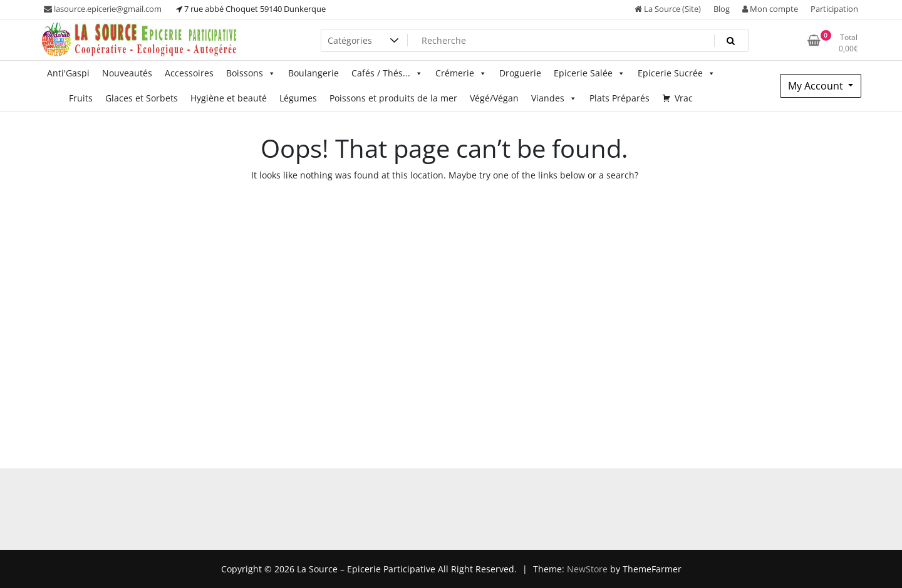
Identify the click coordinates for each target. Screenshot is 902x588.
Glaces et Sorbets (142, 98)
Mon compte (770, 9)
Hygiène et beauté (229, 98)
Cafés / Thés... (387, 73)
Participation (834, 9)
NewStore (587, 569)
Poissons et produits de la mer (393, 98)
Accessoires (189, 73)
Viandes (554, 98)
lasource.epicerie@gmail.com (103, 9)
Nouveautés (127, 73)
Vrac (684, 98)
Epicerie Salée (589, 73)
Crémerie (461, 73)
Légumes (298, 98)
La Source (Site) (668, 9)
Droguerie (520, 73)
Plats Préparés (619, 98)
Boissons (251, 73)
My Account (817, 86)
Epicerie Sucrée (676, 73)
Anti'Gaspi (68, 73)
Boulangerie (314, 73)
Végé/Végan (494, 98)
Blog (722, 9)
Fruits (81, 98)
